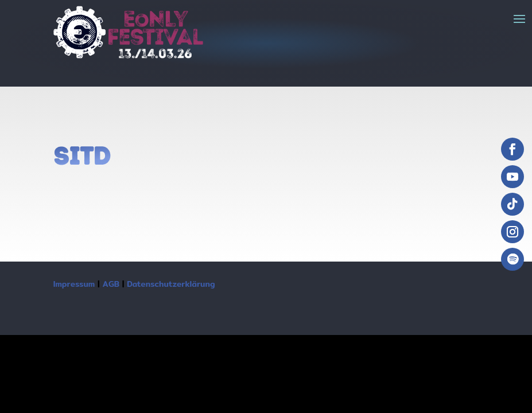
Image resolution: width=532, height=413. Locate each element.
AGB (111, 284)
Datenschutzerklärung (171, 284)
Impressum (74, 284)
